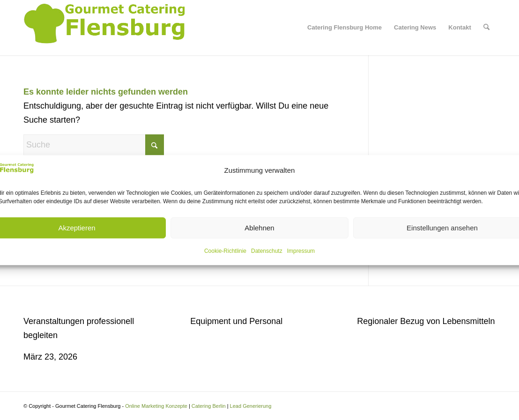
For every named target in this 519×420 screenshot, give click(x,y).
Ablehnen (259, 228)
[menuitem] (345, 28)
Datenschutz (267, 251)
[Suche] (486, 28)
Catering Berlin (209, 406)
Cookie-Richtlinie (225, 251)
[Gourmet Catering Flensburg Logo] (106, 28)
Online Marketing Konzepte (156, 406)
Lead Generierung (251, 406)
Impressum (301, 251)
